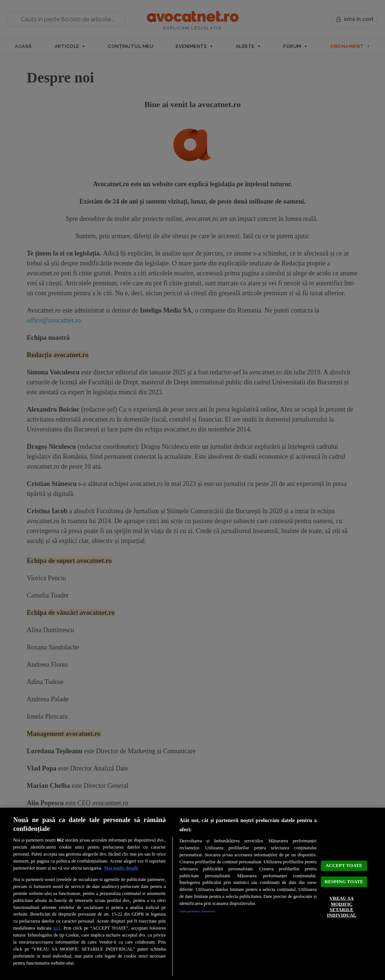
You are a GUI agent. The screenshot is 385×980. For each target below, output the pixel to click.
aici (57, 928)
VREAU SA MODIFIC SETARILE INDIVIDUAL (342, 915)
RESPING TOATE (344, 880)
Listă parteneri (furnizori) (206, 912)
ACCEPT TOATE (344, 856)
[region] (192, 894)
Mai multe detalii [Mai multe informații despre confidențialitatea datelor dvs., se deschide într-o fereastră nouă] (121, 868)
